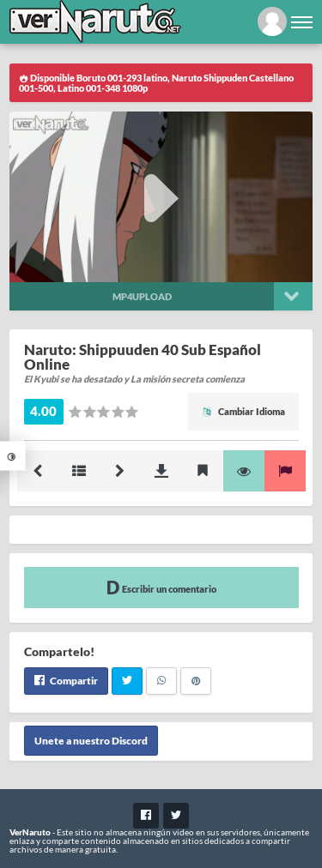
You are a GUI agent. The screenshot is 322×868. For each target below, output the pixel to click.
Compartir (66, 681)
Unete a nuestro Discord (91, 741)
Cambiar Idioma (243, 411)
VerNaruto (30, 832)
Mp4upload (142, 296)
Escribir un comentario (161, 587)
